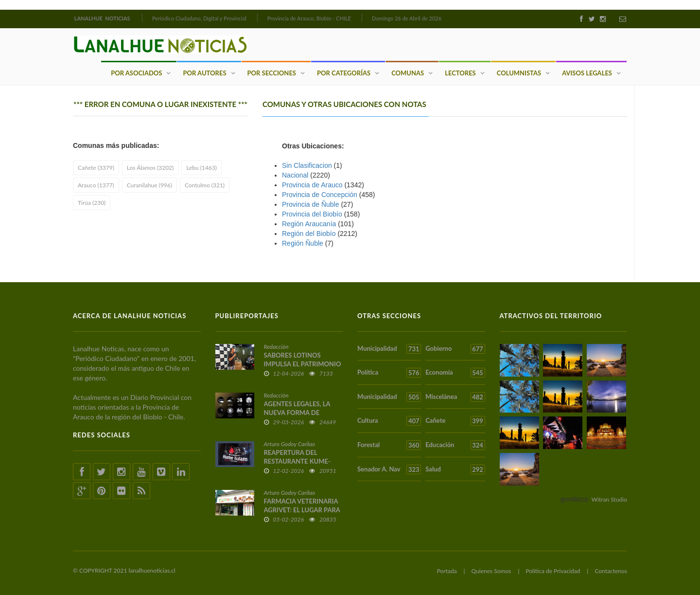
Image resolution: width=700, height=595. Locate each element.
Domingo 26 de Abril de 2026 (407, 18)
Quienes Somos (491, 571)
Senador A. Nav (389, 469)
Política (389, 373)
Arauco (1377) (96, 185)
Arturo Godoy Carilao (290, 444)
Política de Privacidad (553, 571)
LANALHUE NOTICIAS (103, 18)
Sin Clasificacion (307, 165)
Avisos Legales (587, 73)
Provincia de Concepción (320, 195)
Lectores (460, 73)
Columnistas (519, 73)
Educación (455, 445)
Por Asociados (136, 73)
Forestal (389, 445)
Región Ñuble (303, 243)
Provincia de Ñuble (311, 204)
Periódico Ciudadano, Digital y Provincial (199, 18)
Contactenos (611, 571)
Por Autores (204, 73)
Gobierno (455, 349)
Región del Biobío (309, 234)
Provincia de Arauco (312, 185)
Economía (455, 373)
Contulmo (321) (205, 185)
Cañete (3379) (96, 168)
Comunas (408, 73)
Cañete (455, 421)
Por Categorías (344, 73)
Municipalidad (389, 349)
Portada (447, 571)
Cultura (389, 421)
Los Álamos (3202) (150, 168)
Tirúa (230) (92, 203)
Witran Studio (609, 499)
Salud (455, 469)
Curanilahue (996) (149, 185)
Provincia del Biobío (312, 214)
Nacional (295, 175)
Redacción (276, 347)
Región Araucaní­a (309, 224)
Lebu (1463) (201, 168)
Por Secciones (272, 73)
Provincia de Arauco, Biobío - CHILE (309, 18)
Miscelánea (455, 397)
